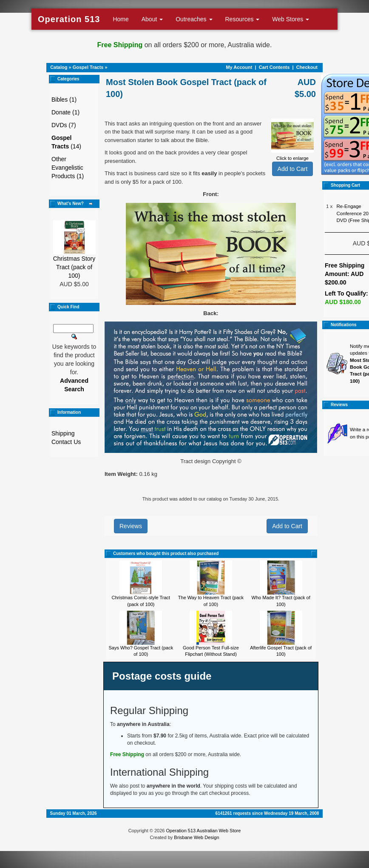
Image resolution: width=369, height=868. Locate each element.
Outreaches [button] (194, 19)
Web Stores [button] (291, 19)
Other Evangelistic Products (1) (68, 168)
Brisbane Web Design (196, 837)
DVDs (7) (64, 125)
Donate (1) (65, 112)
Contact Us (66, 442)
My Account (239, 67)
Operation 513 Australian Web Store (203, 831)
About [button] (152, 19)
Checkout (307, 67)
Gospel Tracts (88, 67)
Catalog (59, 67)
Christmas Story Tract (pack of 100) (74, 267)
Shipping (63, 433)
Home (121, 19)
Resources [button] (243, 19)
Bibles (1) (64, 100)
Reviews (131, 526)
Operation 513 (69, 19)
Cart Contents (274, 67)
